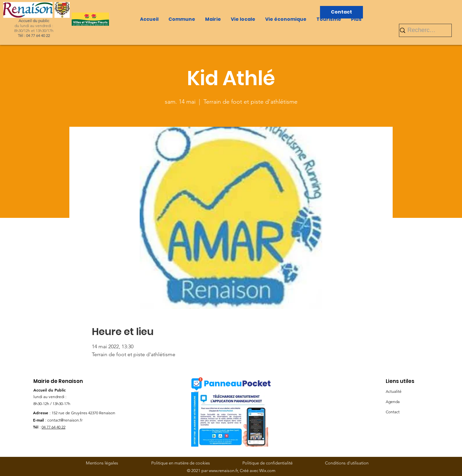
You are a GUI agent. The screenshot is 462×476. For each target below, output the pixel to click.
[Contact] (341, 12)
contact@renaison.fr (65, 420)
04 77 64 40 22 (53, 427)
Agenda (393, 402)
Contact (393, 412)
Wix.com (267, 471)
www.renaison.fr (223, 471)
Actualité (394, 391)
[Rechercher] (423, 30)
